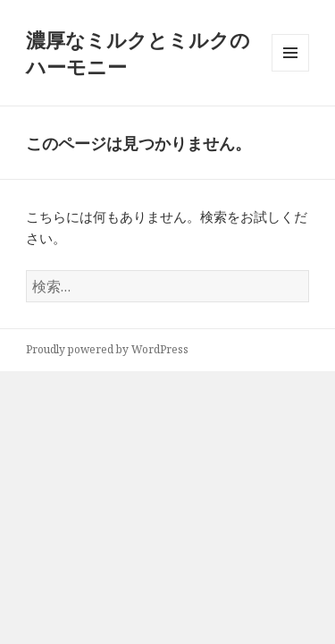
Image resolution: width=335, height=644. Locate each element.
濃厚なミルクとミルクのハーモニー (138, 53)
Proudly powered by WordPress (107, 349)
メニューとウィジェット (290, 71)
